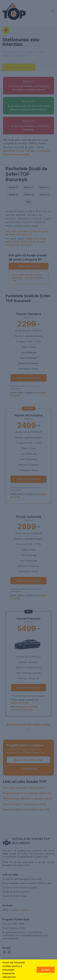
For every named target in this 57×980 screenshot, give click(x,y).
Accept (46, 970)
